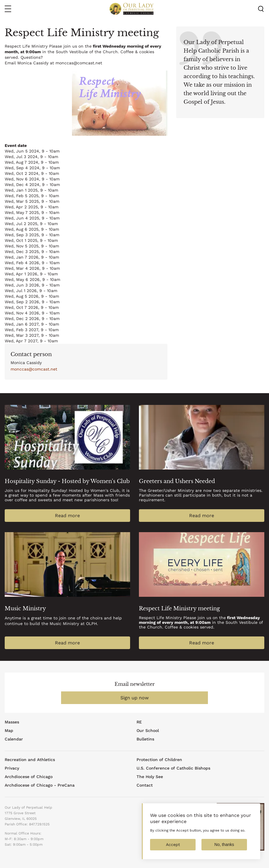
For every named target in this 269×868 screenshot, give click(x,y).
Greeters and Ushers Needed (177, 481)
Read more (67, 516)
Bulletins (145, 739)
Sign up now (134, 698)
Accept (173, 846)
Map (9, 730)
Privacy (12, 768)
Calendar (14, 739)
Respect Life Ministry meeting (179, 609)
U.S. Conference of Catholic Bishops (173, 768)
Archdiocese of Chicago (29, 777)
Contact (145, 785)
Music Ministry (25, 609)
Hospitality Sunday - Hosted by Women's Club (67, 481)
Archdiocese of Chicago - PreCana (40, 785)
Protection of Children (159, 760)
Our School (148, 730)
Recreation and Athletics (30, 760)
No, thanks (224, 846)
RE (139, 722)
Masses (12, 722)
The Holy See (150, 777)
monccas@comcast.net (34, 369)
